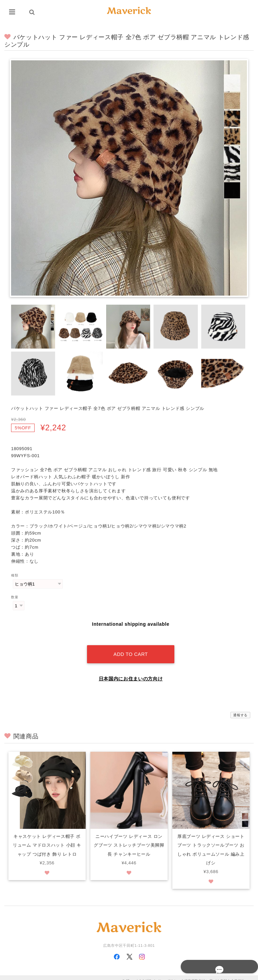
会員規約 (238, 974)
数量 (15, 597)
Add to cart (131, 647)
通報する (240, 708)
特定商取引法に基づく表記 (206, 974)
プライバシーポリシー (163, 974)
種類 (15, 575)
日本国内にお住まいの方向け (131, 672)
